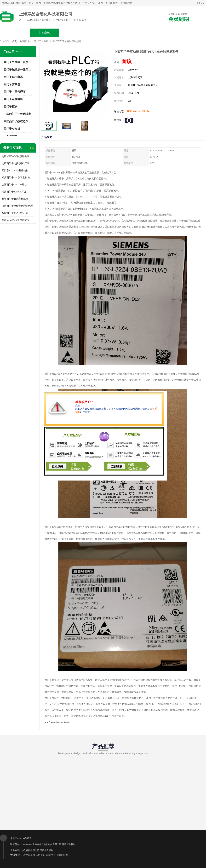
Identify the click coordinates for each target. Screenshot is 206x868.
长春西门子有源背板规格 (15, 199)
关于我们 (103, 33)
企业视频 (74, 33)
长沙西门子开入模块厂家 (15, 213)
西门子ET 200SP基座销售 (15, 171)
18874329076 (138, 111)
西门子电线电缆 (13, 99)
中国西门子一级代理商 (17, 114)
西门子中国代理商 (15, 92)
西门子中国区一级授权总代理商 (23, 62)
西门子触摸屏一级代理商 (19, 70)
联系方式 (191, 33)
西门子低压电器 (13, 77)
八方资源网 (29, 855)
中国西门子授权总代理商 (19, 121)
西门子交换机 (12, 129)
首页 (14, 41)
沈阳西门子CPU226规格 (14, 185)
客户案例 (162, 33)
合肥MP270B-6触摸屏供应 (15, 156)
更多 (32, 148)
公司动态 (132, 33)
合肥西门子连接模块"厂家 (15, 163)
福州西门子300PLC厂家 (14, 192)
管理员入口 (52, 855)
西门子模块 (10, 107)
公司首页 (15, 33)
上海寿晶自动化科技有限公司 (47, 844)
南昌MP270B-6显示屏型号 (15, 220)
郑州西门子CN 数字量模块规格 (18, 178)
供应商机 (44, 33)
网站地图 (63, 855)
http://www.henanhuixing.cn (58, 722)
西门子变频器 (12, 84)
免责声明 (40, 855)
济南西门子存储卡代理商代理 (17, 206)
